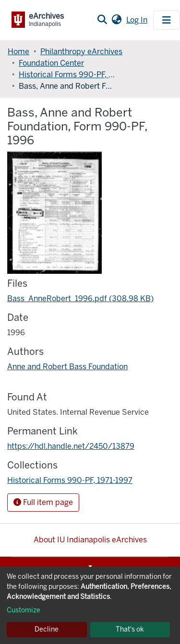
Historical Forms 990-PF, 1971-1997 (67, 75)
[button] (116, 20)
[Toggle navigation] (167, 20)
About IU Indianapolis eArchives (90, 540)
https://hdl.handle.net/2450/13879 (71, 446)
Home (18, 52)
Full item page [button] (43, 502)
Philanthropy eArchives (81, 52)
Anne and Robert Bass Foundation (67, 367)
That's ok (130, 629)
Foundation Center (51, 63)
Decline (47, 629)
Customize (24, 610)
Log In (138, 20)
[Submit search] (102, 20)
